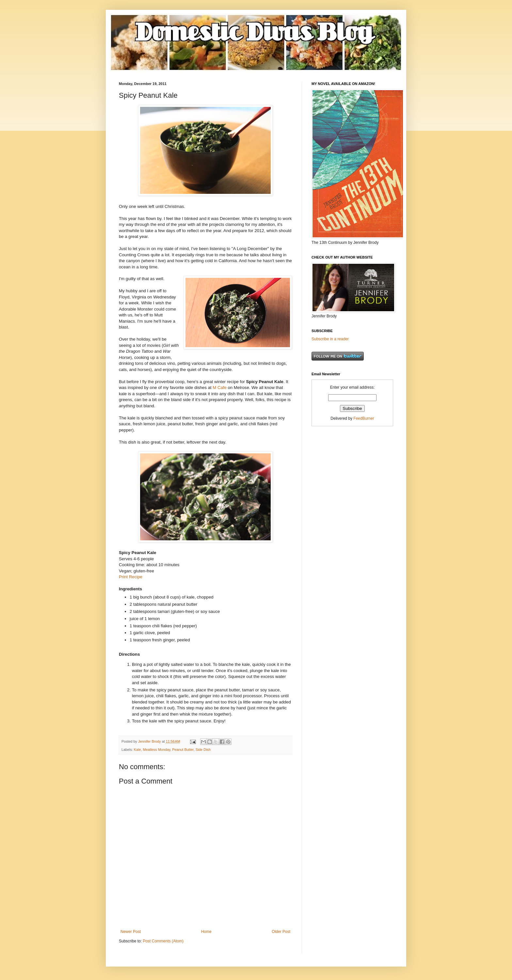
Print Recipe (131, 577)
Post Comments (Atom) (163, 941)
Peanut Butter (183, 750)
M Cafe (220, 388)
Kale (137, 750)
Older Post (281, 932)
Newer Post (131, 932)
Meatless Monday (156, 750)
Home (206, 932)
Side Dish (203, 750)
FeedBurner (364, 418)
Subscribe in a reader (330, 339)
